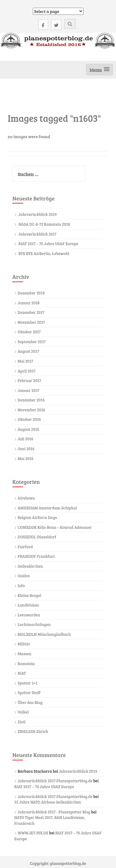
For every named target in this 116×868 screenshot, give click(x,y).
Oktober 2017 (29, 332)
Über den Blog (30, 702)
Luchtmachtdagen (34, 624)
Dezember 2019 (31, 293)
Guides (24, 576)
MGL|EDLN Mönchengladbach (44, 634)
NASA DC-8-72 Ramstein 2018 (44, 224)
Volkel (23, 712)
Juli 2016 (26, 439)
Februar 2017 (29, 381)
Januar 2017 (28, 390)
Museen (24, 654)
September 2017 (32, 342)
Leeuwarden (29, 615)
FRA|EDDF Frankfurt (36, 556)
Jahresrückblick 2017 (38, 234)
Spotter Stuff (29, 693)
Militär (24, 644)
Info (21, 586)
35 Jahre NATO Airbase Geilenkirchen (48, 802)
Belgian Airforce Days (37, 517)
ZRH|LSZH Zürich (33, 731)
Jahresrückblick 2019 (38, 214)
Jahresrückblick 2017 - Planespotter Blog (54, 812)
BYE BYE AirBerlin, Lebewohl (44, 253)
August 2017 (28, 351)
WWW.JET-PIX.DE (33, 833)
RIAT (22, 673)
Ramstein (26, 664)
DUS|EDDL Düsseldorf (37, 537)
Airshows (26, 498)
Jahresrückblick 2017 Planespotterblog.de (55, 781)
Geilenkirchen (30, 566)
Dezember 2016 (31, 400)
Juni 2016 (26, 449)
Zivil (22, 722)
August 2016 (28, 429)
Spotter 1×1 (28, 683)
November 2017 (31, 322)
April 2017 (27, 371)
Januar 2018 (29, 303)
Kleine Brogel (29, 595)
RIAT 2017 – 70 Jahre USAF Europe (48, 244)
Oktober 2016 (29, 419)
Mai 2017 (25, 361)
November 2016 (31, 410)
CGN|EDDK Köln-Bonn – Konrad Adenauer (55, 527)
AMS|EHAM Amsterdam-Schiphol (47, 508)
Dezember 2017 (31, 312)
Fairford (25, 547)
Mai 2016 (26, 459)
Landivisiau (28, 605)
